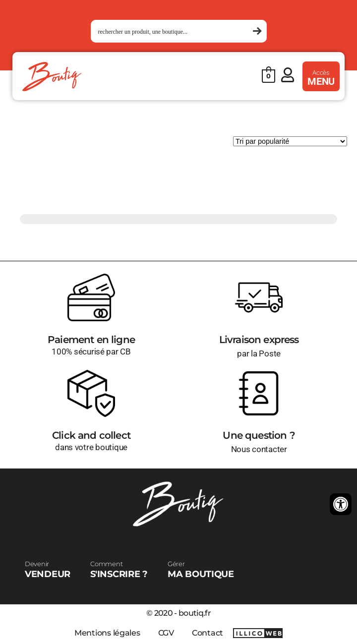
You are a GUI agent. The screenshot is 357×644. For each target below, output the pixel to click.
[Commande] (290, 141)
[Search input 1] (174, 31)
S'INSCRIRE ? (119, 570)
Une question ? (259, 435)
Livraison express (259, 340)
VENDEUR (48, 570)
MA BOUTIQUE (201, 570)
